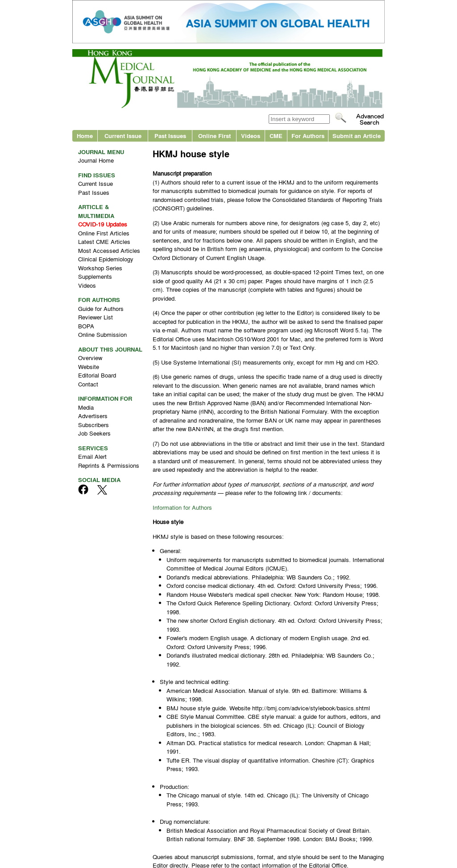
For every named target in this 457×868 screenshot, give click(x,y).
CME (276, 136)
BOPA (86, 326)
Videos (251, 136)
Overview (90, 358)
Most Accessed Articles (109, 250)
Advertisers (93, 416)
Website (89, 367)
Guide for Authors (101, 308)
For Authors (308, 136)
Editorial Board (97, 375)
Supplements (95, 276)
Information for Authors (182, 507)
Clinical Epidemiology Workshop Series (106, 263)
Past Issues (170, 136)
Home (85, 136)
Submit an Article (357, 136)
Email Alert (92, 456)
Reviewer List (96, 317)
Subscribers (93, 425)
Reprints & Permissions (109, 465)
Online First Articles (104, 233)
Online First (214, 136)
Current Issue (123, 136)
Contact (88, 384)
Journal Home (96, 160)
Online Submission (102, 334)
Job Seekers (94, 433)
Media (86, 407)
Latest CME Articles (104, 241)
